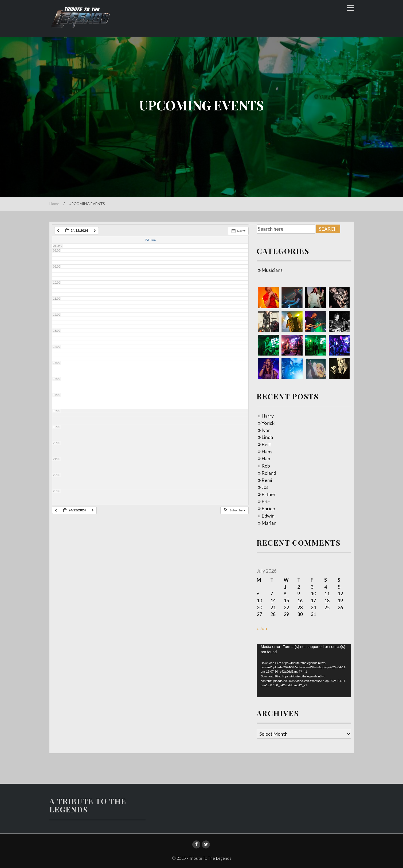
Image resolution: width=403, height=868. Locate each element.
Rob (266, 466)
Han (266, 458)
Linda (267, 437)
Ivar (266, 430)
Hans (267, 452)
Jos (265, 487)
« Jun (262, 628)
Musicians (272, 270)
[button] (234, 510)
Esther (269, 494)
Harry (268, 416)
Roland (269, 473)
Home (54, 204)
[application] (304, 671)
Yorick (268, 423)
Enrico (268, 508)
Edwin (268, 516)
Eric (266, 501)
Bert (266, 444)
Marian (269, 523)
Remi (267, 480)
